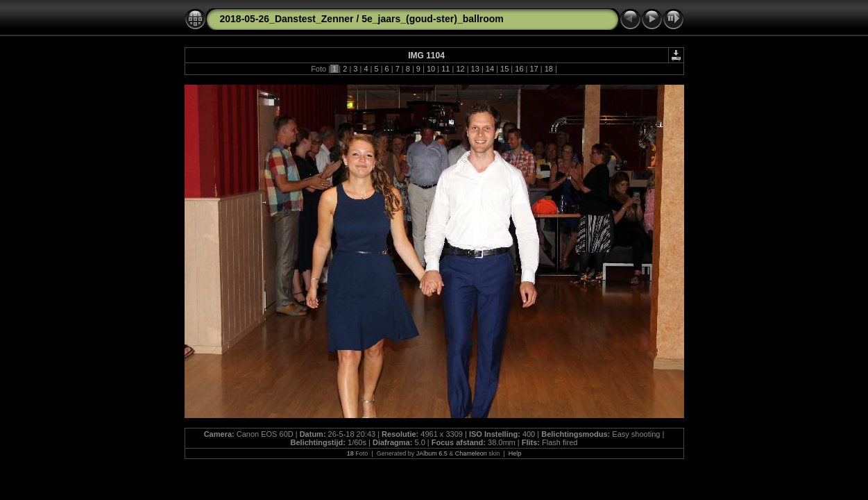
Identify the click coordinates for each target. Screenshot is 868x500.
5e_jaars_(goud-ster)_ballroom (433, 19)
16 (519, 69)
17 (534, 69)
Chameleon (471, 453)
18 (549, 69)
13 (475, 69)
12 (460, 69)
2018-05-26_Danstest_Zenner (287, 19)
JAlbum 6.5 (432, 453)
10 (431, 69)
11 (445, 69)
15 (504, 69)
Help (515, 453)
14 (490, 69)
